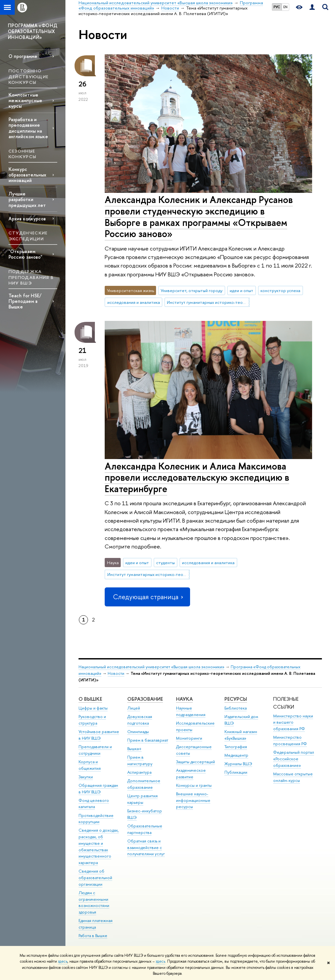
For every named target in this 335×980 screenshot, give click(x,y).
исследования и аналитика (134, 302)
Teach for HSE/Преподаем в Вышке (25, 301)
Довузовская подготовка (140, 720)
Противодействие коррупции (96, 819)
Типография (236, 747)
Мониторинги (189, 738)
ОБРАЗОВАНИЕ (145, 699)
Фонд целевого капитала (94, 804)
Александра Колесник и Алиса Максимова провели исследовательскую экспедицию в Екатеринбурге (197, 477)
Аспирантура (139, 772)
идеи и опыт (241, 290)
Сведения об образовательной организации (95, 878)
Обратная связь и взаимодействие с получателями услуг (146, 848)
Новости (116, 673)
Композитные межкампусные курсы (25, 100)
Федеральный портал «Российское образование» (294, 759)
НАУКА (184, 699)
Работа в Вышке (93, 936)
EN (285, 7)
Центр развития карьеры (142, 799)
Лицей (134, 708)
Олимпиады (138, 732)
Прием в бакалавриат (148, 740)
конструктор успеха (280, 290)
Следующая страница (147, 597)
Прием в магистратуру (140, 760)
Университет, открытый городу (192, 290)
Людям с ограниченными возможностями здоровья (94, 902)
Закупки (86, 777)
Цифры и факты (93, 708)
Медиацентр (236, 755)
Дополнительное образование (144, 784)
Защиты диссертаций (195, 762)
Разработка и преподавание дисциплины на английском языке (28, 128)
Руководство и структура (92, 720)
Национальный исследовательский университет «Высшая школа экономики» (151, 667)
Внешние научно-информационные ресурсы (193, 800)
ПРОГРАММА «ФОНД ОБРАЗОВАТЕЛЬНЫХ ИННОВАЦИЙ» (33, 31)
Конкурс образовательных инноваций (27, 175)
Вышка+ (134, 749)
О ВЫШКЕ (90, 699)
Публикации (236, 772)
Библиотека (236, 708)
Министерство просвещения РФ (290, 740)
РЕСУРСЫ (236, 699)
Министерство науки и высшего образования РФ (293, 722)
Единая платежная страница (96, 924)
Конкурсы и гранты (194, 785)
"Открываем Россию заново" (25, 254)
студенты (165, 563)
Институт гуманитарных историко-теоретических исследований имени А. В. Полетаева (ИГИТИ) (208, 302)
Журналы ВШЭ (238, 764)
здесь (63, 961)
